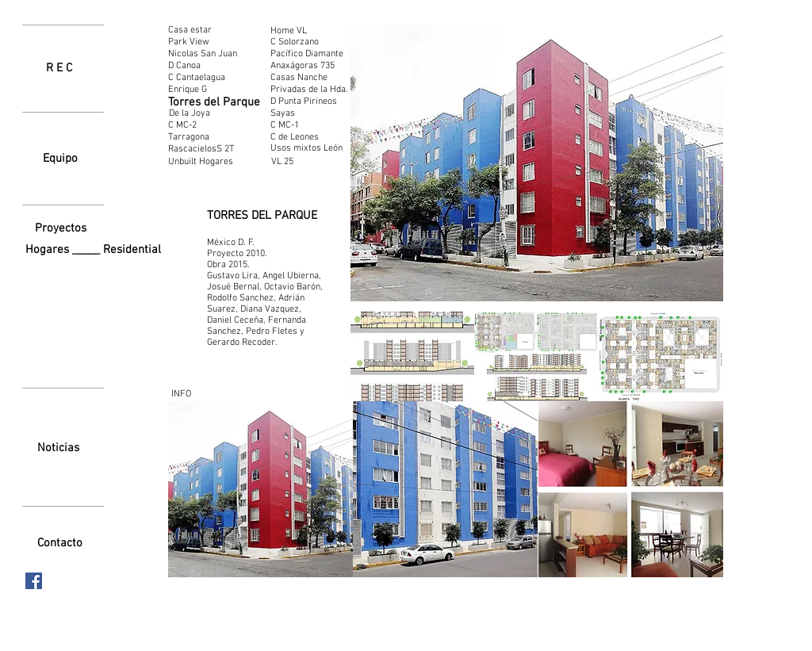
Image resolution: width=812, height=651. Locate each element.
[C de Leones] (295, 137)
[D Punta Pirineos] (304, 101)
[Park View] (190, 42)
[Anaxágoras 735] (303, 66)
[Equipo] (60, 159)
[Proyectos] (60, 228)
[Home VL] (300, 31)
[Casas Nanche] (299, 78)
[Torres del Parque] (214, 103)
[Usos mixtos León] (306, 148)
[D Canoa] (187, 66)
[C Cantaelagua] (200, 78)
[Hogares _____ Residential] (96, 250)
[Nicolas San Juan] (209, 54)
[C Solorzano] (300, 42)
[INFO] (181, 394)
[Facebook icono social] (34, 581)
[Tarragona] (194, 137)
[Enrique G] (197, 90)
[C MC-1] (286, 125)
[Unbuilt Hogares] (209, 162)
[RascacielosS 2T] (204, 149)
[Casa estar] (194, 30)
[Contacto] (60, 543)
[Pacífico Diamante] (307, 54)
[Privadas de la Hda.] (309, 90)
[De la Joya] (189, 113)
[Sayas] (284, 113)
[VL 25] (307, 162)
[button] (412, 356)
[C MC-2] (184, 125)
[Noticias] (58, 448)
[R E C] (59, 68)
